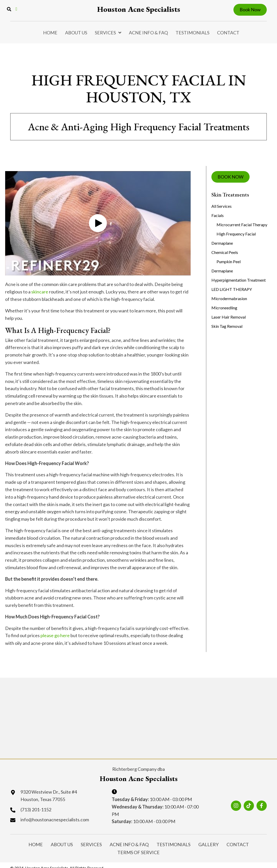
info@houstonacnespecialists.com (55, 820)
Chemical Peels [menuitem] (225, 252)
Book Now (250, 9)
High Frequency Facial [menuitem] (236, 234)
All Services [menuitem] (222, 206)
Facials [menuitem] (218, 215)
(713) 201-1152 (36, 810)
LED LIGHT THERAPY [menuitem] (232, 289)
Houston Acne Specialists (139, 9)
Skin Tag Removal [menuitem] (227, 326)
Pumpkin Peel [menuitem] (229, 262)
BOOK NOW (230, 177)
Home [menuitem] (50, 33)
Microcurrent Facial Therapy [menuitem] (242, 225)
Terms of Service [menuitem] (138, 849)
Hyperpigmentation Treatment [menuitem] (239, 280)
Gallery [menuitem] (208, 843)
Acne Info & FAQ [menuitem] (148, 33)
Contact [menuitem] (228, 33)
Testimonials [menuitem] (192, 33)
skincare (40, 292)
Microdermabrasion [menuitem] (229, 298)
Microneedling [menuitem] (224, 308)
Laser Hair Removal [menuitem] (229, 317)
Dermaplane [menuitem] (222, 243)
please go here (55, 635)
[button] (98, 223)
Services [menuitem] (105, 33)
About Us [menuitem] (76, 33)
